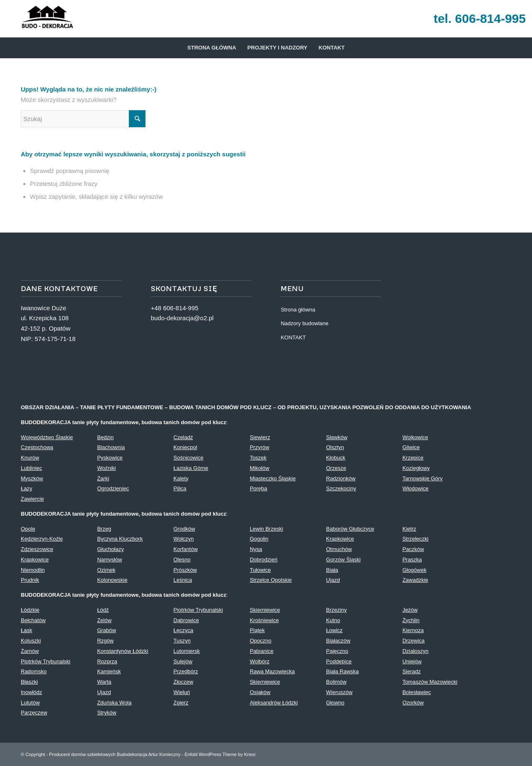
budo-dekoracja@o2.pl (182, 318)
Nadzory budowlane (304, 323)
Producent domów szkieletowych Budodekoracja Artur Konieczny (115, 754)
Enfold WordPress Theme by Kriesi (220, 754)
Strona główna (298, 310)
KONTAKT (293, 337)
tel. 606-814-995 (480, 19)
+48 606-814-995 (175, 308)
